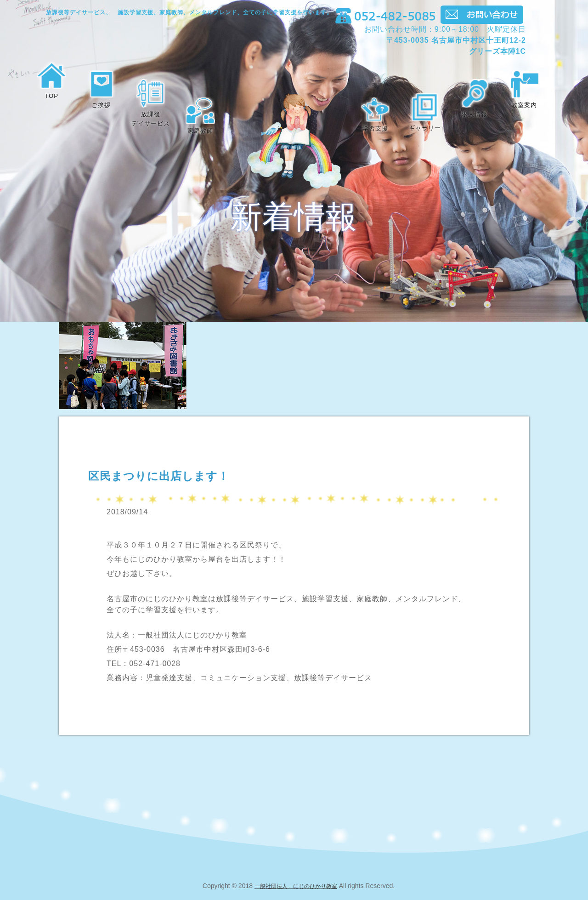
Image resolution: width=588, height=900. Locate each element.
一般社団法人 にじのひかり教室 (296, 886)
